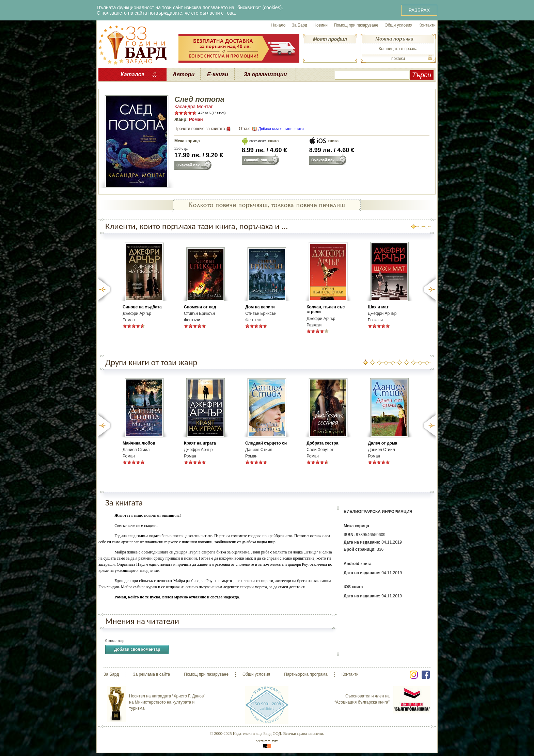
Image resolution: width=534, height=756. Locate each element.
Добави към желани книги (281, 129)
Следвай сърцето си (266, 443)
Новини (320, 25)
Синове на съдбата (142, 307)
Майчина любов (139, 443)
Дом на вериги (260, 307)
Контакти (427, 25)
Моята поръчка (394, 39)
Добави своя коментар (137, 650)
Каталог (132, 74)
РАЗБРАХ (419, 10)
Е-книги (218, 74)
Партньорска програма (306, 674)
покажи (398, 59)
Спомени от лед (200, 307)
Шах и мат (378, 307)
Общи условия (398, 25)
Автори (184, 74)
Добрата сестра (322, 443)
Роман (196, 119)
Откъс (245, 129)
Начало (279, 25)
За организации (265, 74)
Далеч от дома (382, 443)
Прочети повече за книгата (200, 129)
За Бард (300, 25)
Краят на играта (200, 443)
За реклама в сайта (151, 674)
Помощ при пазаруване (356, 25)
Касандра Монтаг (194, 107)
